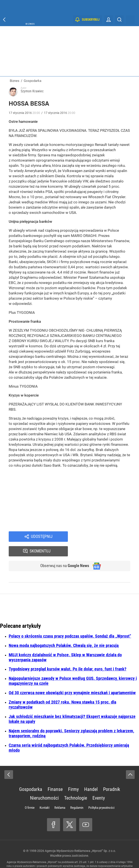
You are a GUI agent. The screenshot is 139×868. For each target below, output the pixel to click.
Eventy (99, 784)
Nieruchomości (44, 784)
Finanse (55, 776)
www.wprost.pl (76, 856)
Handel (91, 776)
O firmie (30, 794)
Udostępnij (42, 537)
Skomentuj (105, 537)
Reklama (60, 794)
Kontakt (44, 794)
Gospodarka (31, 776)
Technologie (76, 784)
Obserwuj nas (63, 552)
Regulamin (77, 794)
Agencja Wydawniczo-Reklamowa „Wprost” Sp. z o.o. (80, 837)
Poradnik (112, 776)
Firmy (73, 776)
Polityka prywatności (101, 794)
